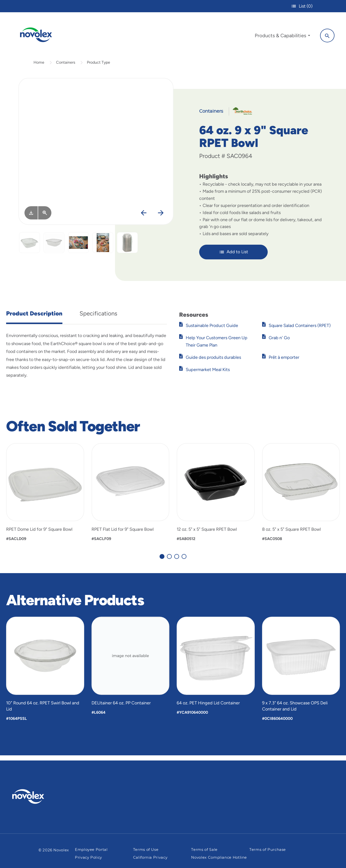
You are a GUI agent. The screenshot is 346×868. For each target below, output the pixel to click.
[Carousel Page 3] (177, 561)
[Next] (161, 218)
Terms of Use (146, 850)
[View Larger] (45, 217)
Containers (66, 67)
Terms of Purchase (268, 850)
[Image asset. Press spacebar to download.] (31, 217)
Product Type (98, 67)
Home (39, 67)
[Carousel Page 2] (169, 561)
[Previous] (144, 218)
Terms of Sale (204, 850)
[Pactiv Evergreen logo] (38, 796)
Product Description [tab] (34, 318)
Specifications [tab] (98, 318)
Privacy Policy (88, 858)
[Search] (324, 35)
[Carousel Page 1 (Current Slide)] (162, 561)
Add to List (234, 257)
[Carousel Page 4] (184, 561)
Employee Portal (91, 850)
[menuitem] (279, 36)
